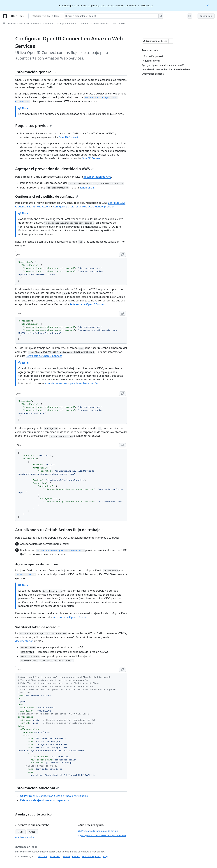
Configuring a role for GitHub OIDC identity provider (83, 207)
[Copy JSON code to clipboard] (122, 255)
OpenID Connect (68, 137)
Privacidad (55, 856)
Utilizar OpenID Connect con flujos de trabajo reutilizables (54, 796)
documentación (24, 641)
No (32, 832)
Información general (36, 72)
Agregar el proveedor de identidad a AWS (54, 169)
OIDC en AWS (119, 24)
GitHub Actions (15, 24)
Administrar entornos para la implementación (71, 383)
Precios (76, 856)
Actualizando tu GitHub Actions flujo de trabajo (60, 530)
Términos (43, 856)
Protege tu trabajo (55, 24)
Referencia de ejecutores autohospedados (45, 800)
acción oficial (87, 188)
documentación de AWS (97, 177)
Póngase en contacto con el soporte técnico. (102, 835)
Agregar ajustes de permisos (39, 564)
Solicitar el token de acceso (38, 627)
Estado (66, 856)
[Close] (208, 5)
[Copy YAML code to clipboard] (122, 670)
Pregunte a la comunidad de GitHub (98, 831)
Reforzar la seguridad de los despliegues (88, 24)
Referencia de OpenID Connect (88, 304)
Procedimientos (34, 24)
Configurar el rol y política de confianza (47, 196)
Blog (105, 856)
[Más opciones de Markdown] (171, 41)
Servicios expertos (91, 856)
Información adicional (37, 788)
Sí (21, 832)
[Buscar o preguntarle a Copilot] (114, 16)
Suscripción (206, 16)
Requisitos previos (34, 125)
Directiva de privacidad (25, 837)
